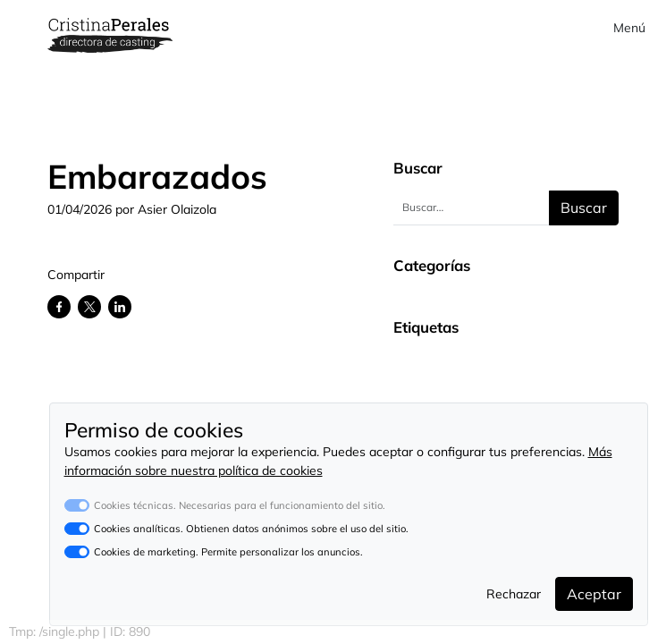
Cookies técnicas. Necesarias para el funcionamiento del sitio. (240, 505)
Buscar (584, 208)
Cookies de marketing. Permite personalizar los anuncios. (228, 552)
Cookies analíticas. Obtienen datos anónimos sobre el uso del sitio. (251, 529)
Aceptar (594, 594)
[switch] (77, 529)
